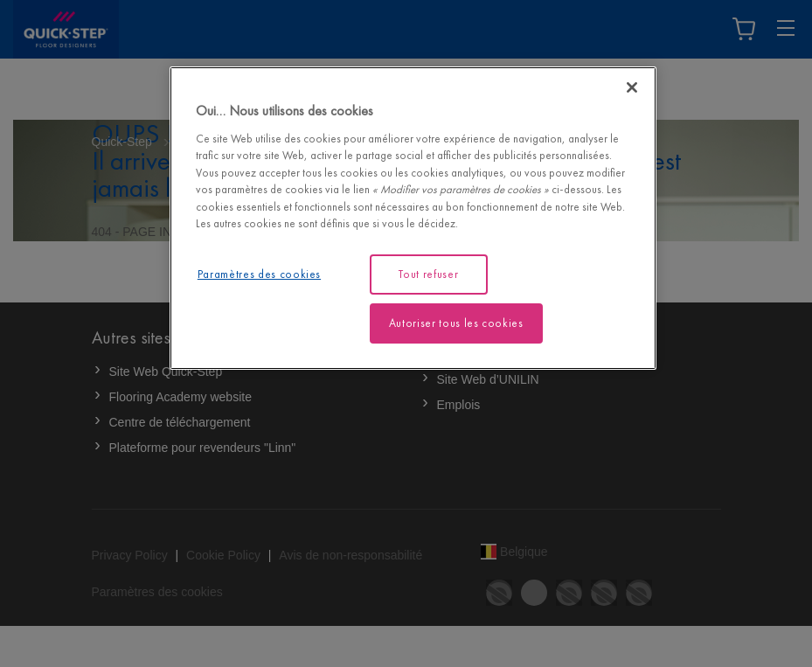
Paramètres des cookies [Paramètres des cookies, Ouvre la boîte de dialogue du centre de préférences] (259, 274)
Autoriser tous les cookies (456, 323)
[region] (413, 218)
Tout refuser (428, 274)
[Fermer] (632, 87)
